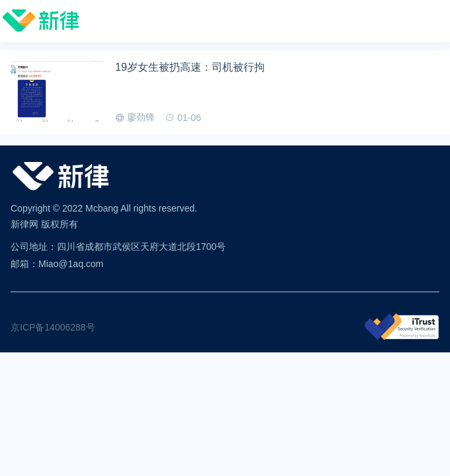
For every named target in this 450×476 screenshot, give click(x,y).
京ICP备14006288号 (53, 327)
